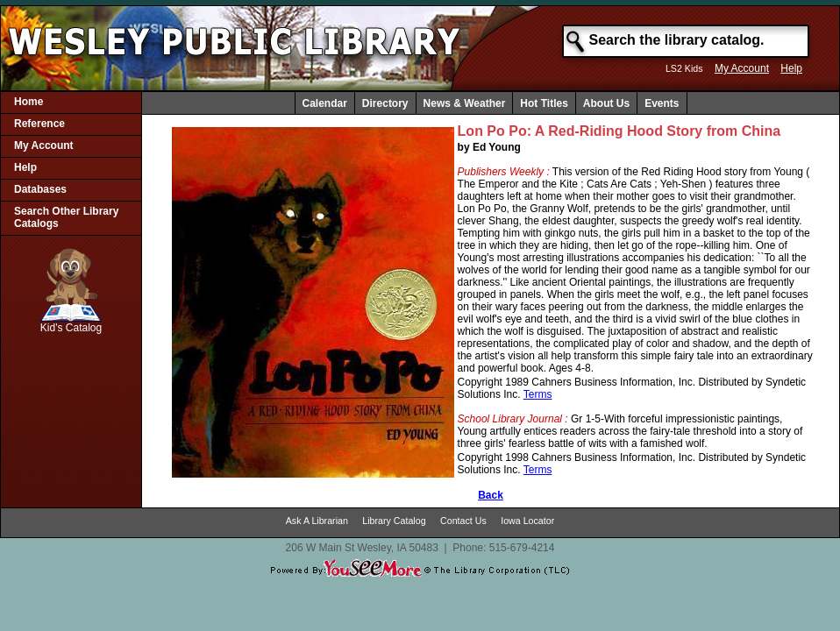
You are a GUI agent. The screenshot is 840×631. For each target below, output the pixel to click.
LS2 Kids (684, 68)
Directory (385, 103)
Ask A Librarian (317, 521)
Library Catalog (394, 521)
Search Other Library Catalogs (66, 217)
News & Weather (465, 103)
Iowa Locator (527, 521)
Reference (39, 124)
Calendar (325, 103)
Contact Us (463, 521)
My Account (742, 68)
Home (28, 102)
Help (791, 68)
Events (662, 103)
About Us (606, 103)
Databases (40, 189)
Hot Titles (544, 103)
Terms (538, 394)
